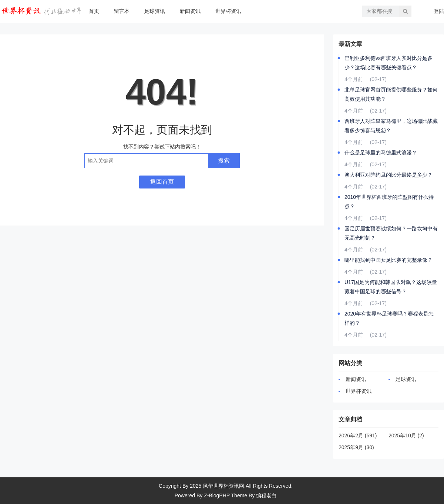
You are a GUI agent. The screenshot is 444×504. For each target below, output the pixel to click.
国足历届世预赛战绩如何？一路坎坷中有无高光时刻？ (391, 233)
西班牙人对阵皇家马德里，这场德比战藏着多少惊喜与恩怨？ (391, 126)
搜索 (224, 161)
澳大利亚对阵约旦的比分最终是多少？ (388, 175)
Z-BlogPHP (217, 495)
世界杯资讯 (228, 11)
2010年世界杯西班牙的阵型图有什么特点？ (389, 202)
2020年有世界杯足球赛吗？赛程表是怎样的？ (389, 318)
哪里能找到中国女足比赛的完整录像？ (388, 260)
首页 (94, 11)
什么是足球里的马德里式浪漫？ (381, 153)
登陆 (439, 11)
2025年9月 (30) (356, 447)
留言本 (122, 11)
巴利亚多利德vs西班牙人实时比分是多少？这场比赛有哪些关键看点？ (388, 63)
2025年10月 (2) (406, 435)
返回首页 (162, 182)
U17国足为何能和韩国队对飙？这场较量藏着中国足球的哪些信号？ (391, 287)
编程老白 (266, 495)
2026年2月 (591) (358, 435)
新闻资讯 (190, 11)
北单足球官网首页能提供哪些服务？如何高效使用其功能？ (391, 94)
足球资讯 (155, 11)
